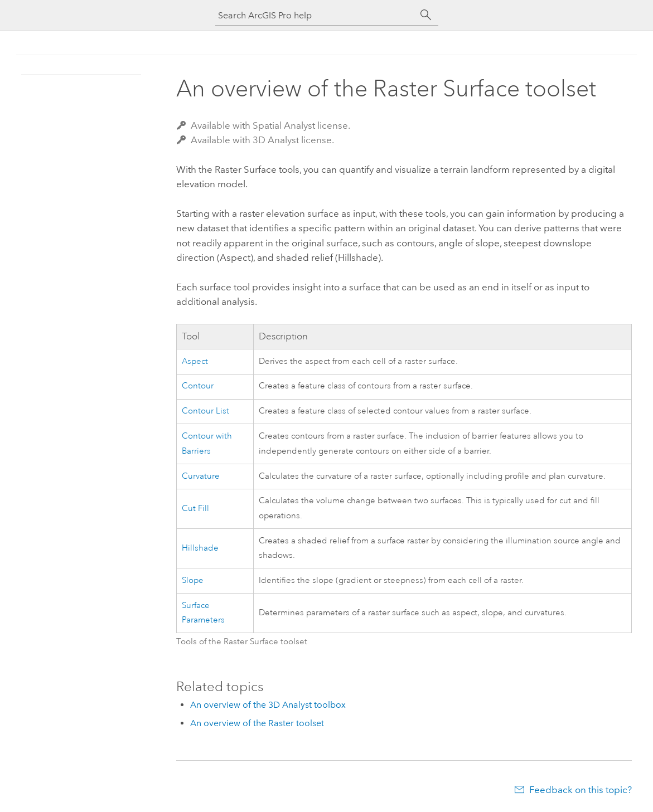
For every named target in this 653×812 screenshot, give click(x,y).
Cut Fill (195, 509)
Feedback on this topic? (581, 790)
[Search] (426, 15)
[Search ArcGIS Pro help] (316, 15)
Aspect (195, 361)
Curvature (201, 476)
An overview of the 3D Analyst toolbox (268, 705)
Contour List (205, 411)
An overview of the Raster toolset (257, 723)
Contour (198, 386)
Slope (193, 580)
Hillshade (200, 548)
